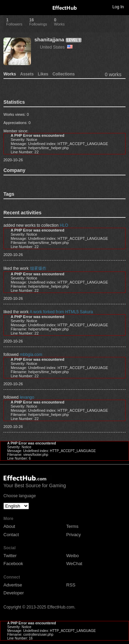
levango (27, 397)
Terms (72, 526)
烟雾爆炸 (38, 268)
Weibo (73, 556)
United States (56, 47)
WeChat (74, 564)
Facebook (13, 564)
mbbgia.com (31, 355)
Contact (11, 535)
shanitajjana (49, 39)
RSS (71, 585)
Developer (14, 593)
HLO (64, 225)
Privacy (74, 535)
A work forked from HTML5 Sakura (61, 312)
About (9, 526)
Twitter (10, 556)
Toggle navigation (8, 7)
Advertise (13, 585)
